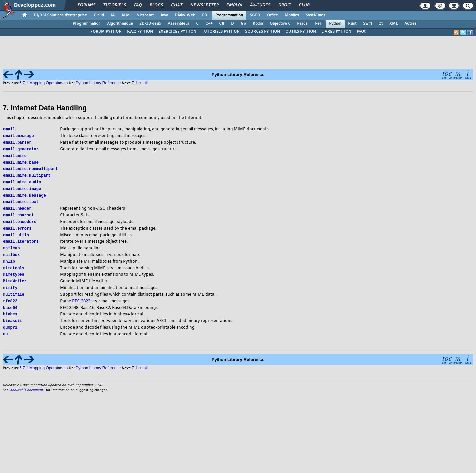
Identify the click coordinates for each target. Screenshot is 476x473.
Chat (177, 5)
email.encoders (20, 226)
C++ (209, 24)
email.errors (17, 233)
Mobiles (292, 15)
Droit (285, 5)
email (9, 129)
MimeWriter (15, 289)
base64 (10, 317)
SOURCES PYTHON (262, 32)
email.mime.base (21, 164)
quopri (10, 337)
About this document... (27, 401)
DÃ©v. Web (185, 15)
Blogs (156, 5)
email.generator (21, 150)
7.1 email (140, 83)
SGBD (255, 15)
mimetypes (14, 282)
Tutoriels (115, 5)
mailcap (11, 254)
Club (304, 5)
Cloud (99, 15)
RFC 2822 (81, 310)
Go (243, 24)
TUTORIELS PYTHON (221, 32)
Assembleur (178, 24)
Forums (86, 5)
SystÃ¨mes (316, 15)
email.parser (17, 143)
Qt (381, 24)
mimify (10, 296)
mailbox (11, 261)
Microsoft (145, 15)
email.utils (16, 240)
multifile (14, 303)
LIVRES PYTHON (336, 32)
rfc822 (10, 310)
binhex (10, 324)
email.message (19, 136)
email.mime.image (22, 192)
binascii (13, 330)
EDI (205, 15)
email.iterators (21, 247)
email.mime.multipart (27, 178)
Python (335, 24)
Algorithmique (120, 24)
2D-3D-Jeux (150, 24)
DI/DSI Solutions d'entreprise (60, 15)
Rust (352, 24)
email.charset (19, 219)
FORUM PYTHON (106, 32)
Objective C (280, 24)
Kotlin (258, 24)
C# (222, 24)
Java (164, 15)
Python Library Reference (98, 83)
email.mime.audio (22, 185)
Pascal (303, 24)
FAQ (138, 5)
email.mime (15, 157)
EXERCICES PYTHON (177, 32)
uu (5, 344)
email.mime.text (21, 206)
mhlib (9, 268)
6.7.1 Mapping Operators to (44, 83)
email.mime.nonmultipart (30, 171)
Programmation (229, 15)
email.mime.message (24, 199)
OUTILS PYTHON (301, 32)
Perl (319, 24)
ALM (125, 15)
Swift (367, 24)
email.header (17, 213)
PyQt (361, 32)
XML (394, 24)
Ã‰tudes (260, 5)
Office (273, 15)
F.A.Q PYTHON (140, 32)
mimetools (14, 275)
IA (113, 15)
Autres (410, 24)
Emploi (234, 5)
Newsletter (204, 5)
